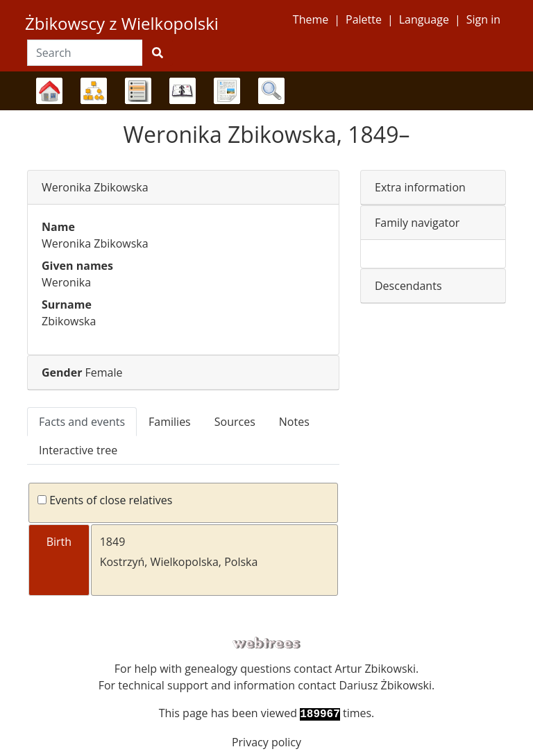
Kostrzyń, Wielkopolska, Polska (179, 562)
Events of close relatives (105, 500)
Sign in (483, 19)
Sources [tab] (235, 422)
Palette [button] (364, 19)
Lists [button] (138, 91)
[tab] (183, 188)
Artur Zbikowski (375, 669)
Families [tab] (170, 422)
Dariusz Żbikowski (385, 685)
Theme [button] (311, 19)
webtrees (266, 643)
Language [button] (424, 19)
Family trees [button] (49, 91)
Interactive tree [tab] (78, 450)
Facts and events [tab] (82, 422)
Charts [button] (94, 91)
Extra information (420, 187)
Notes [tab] (294, 422)
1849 (113, 542)
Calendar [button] (183, 91)
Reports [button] (227, 91)
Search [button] (271, 91)
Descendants (408, 286)
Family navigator (417, 223)
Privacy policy (266, 742)
